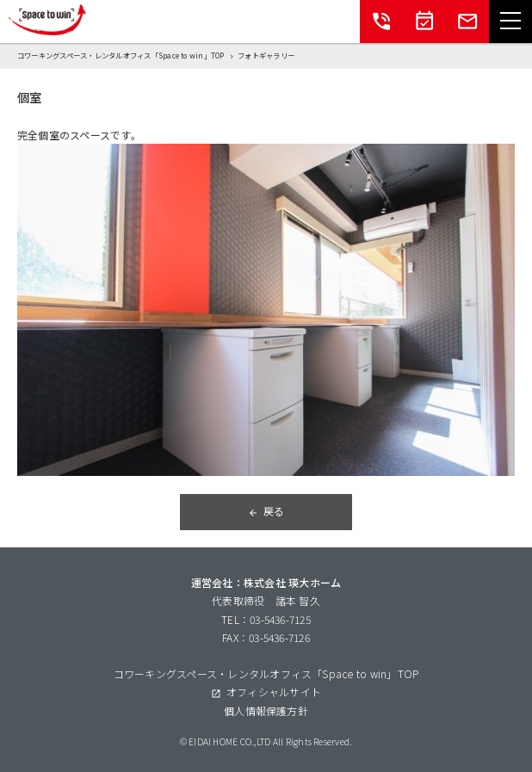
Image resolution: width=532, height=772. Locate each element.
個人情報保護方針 (266, 710)
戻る (274, 511)
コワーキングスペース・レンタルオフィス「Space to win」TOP (266, 673)
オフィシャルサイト (274, 692)
